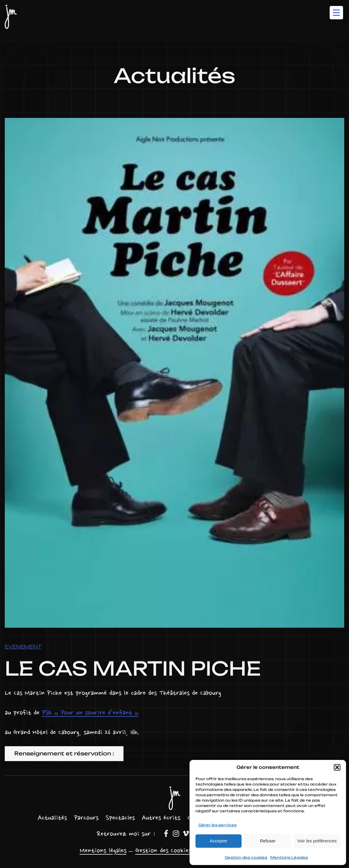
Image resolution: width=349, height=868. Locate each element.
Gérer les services (217, 825)
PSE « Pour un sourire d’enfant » (90, 713)
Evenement (23, 647)
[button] (337, 767)
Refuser (268, 841)
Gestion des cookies (246, 857)
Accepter (219, 841)
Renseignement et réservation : (64, 753)
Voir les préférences (317, 841)
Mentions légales (103, 851)
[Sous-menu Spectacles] (120, 819)
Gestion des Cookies (163, 851)
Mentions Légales (289, 857)
